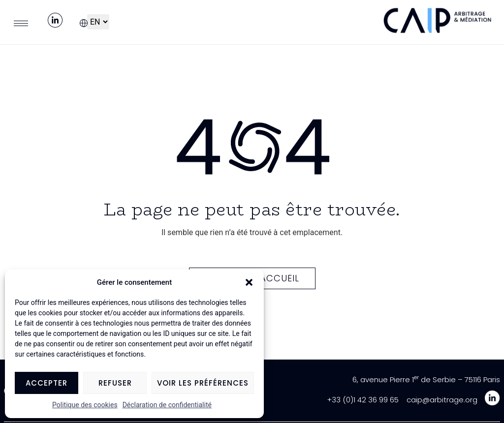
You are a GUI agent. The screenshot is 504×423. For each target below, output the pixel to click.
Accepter (47, 383)
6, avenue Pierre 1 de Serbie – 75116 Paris (426, 379)
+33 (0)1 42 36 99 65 (363, 400)
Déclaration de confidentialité (167, 405)
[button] (249, 282)
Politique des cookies (85, 405)
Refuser (115, 383)
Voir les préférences (203, 383)
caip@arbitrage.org (442, 400)
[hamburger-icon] (21, 23)
